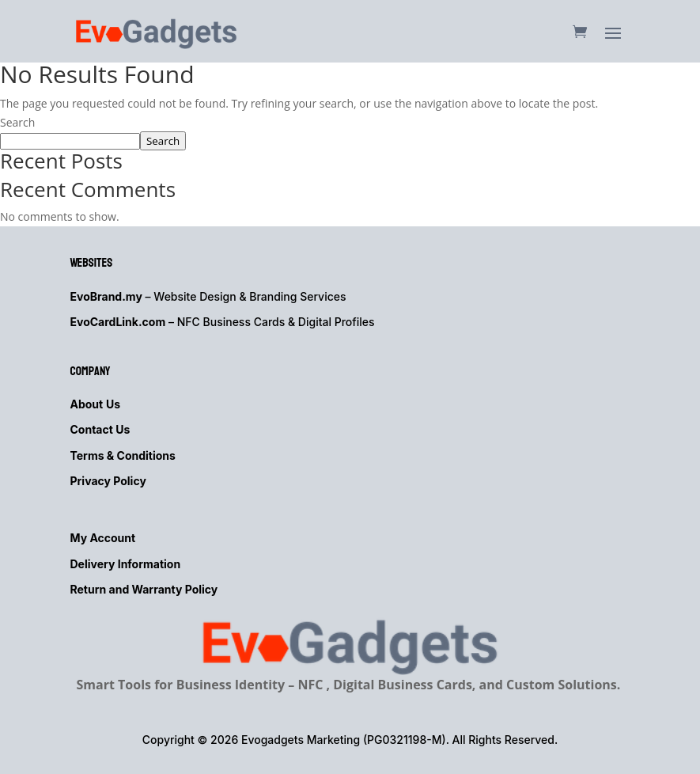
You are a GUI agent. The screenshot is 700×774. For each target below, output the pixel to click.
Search (17, 122)
